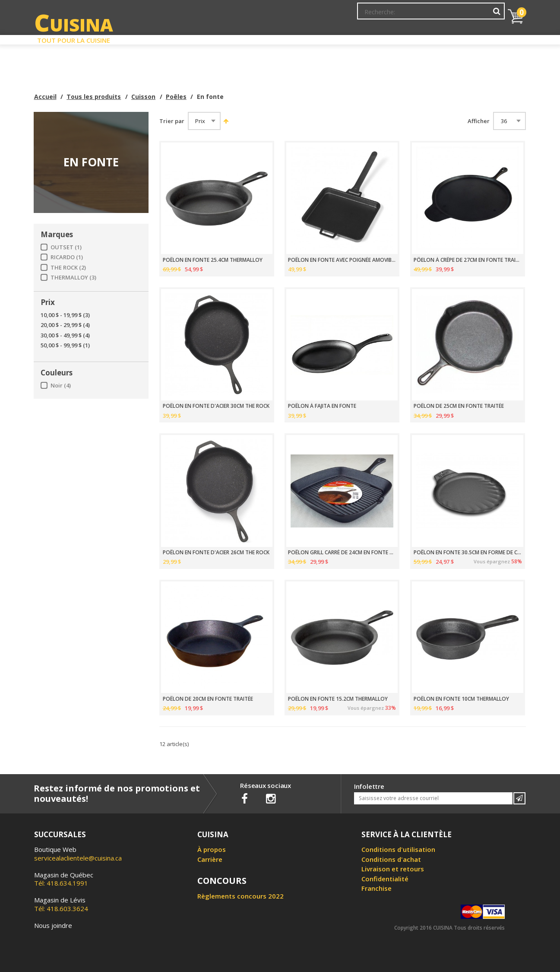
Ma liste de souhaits (429, 15)
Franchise (376, 888)
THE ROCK (68, 268)
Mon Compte (374, 15)
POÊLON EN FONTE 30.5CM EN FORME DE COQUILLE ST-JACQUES (468, 553)
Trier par (172, 121)
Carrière (210, 859)
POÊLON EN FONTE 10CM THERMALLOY (461, 699)
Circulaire (342, 38)
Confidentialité (385, 879)
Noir (61, 386)
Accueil (45, 97)
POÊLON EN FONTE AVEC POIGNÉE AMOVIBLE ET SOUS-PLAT (342, 260)
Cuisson (143, 97)
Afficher (479, 121)
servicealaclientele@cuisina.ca (78, 858)
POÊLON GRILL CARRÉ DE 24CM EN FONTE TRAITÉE (342, 553)
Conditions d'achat (391, 859)
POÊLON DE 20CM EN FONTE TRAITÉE (208, 699)
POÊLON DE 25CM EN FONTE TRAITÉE (459, 406)
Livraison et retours (393, 869)
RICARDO (67, 257)
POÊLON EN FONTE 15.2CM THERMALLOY (338, 699)
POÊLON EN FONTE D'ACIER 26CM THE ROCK (216, 553)
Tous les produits (94, 97)
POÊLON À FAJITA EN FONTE (322, 406)
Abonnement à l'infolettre (311, 15)
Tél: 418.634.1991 (64, 879)
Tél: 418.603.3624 (61, 904)
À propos (212, 849)
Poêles (176, 97)
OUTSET (66, 247)
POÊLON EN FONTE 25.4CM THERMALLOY (213, 260)
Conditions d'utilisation (398, 849)
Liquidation (279, 38)
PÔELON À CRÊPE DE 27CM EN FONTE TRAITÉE (468, 260)
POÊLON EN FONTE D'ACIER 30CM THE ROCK (216, 406)
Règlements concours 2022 (240, 896)
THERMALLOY (73, 278)
